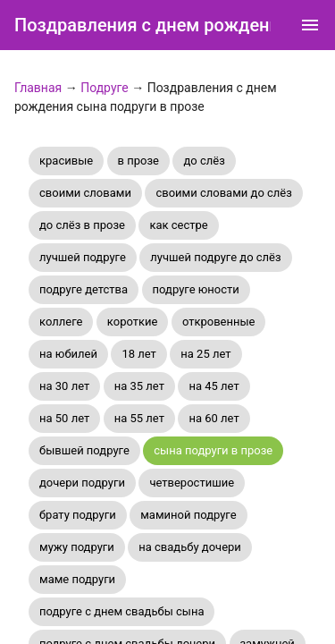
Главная (38, 88)
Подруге (105, 88)
